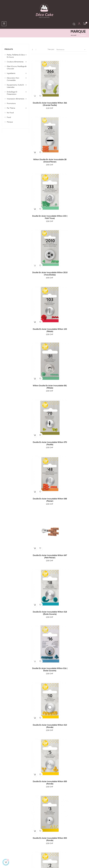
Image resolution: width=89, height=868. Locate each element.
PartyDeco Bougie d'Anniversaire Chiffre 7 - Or (44, 583)
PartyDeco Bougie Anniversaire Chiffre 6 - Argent (73, 630)
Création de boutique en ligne (44, 859)
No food (10, 113)
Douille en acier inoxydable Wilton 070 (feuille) (44, 225)
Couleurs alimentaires (15, 62)
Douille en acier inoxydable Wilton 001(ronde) (73, 403)
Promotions (11, 104)
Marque (10, 122)
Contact (5, 818)
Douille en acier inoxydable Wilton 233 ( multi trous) (44, 137)
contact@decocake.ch (54, 771)
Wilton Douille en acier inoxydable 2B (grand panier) (73, 92)
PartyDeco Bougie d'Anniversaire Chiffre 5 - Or (44, 675)
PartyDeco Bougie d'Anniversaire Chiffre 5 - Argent (73, 676)
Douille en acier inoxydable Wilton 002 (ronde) (44, 403)
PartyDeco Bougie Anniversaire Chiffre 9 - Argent (73, 492)
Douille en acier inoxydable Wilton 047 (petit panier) (44, 270)
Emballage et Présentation (12, 93)
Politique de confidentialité (7, 813)
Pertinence (72, 50)
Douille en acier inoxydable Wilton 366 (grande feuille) (44, 92)
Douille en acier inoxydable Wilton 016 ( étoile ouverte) (44, 314)
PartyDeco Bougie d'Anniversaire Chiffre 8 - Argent (73, 538)
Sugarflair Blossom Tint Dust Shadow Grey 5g (44, 448)
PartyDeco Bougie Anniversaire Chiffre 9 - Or (44, 492)
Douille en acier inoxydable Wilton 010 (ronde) (73, 314)
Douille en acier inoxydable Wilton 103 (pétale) (44, 181)
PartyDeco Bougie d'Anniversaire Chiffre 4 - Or (44, 721)
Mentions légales (9, 807)
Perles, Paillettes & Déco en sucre (16, 56)
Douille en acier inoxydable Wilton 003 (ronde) (73, 359)
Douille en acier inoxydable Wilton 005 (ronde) (44, 359)
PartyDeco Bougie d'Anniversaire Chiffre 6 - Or (44, 630)
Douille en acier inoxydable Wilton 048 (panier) (73, 225)
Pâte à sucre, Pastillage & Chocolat (17, 68)
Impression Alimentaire (16, 99)
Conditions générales (10, 803)
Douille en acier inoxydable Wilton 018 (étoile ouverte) (73, 270)
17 (64, 741)
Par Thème (11, 108)
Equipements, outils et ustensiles (15, 86)
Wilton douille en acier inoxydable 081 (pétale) (73, 181)
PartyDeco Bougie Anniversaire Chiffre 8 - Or (44, 537)
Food (9, 117)
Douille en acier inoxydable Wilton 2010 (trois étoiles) (73, 137)
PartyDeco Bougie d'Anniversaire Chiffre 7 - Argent (73, 585)
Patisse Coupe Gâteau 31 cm (73, 447)
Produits (9, 49)
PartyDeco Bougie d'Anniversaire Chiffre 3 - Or (73, 721)
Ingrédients (11, 73)
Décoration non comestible (13, 79)
